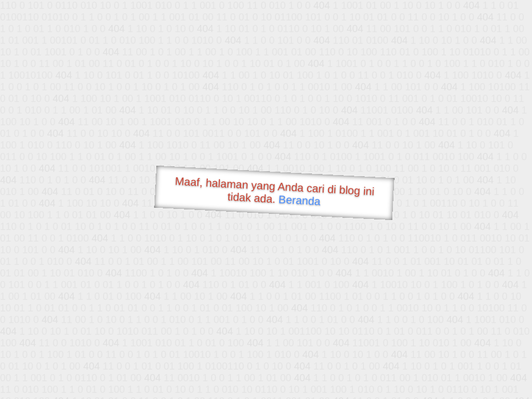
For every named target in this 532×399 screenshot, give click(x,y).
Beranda (300, 200)
